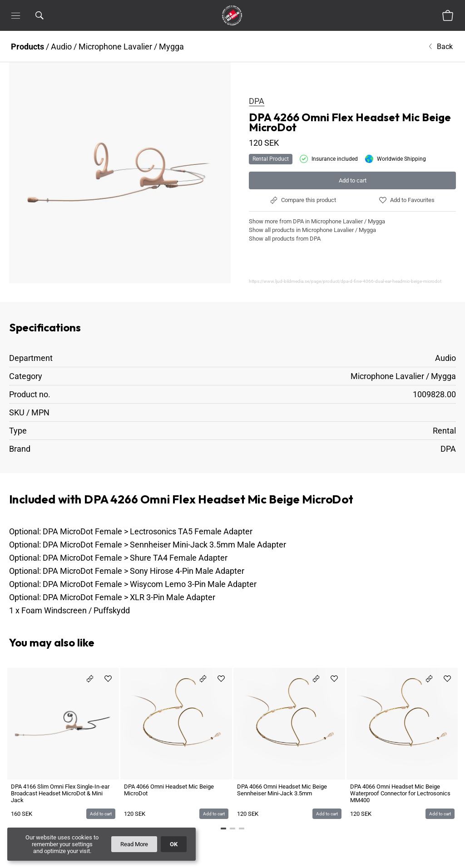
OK (174, 844)
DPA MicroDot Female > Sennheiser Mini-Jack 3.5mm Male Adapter (164, 545)
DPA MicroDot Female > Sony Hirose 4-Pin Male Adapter (143, 571)
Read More (134, 844)
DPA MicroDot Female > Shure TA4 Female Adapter (135, 558)
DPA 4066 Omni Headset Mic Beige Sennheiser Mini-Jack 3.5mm (282, 790)
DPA (257, 101)
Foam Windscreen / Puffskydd (76, 610)
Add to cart (353, 180)
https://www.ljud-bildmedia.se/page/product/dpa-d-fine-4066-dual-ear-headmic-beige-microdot (345, 281)
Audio (61, 47)
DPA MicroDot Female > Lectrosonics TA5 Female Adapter (148, 531)
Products (27, 47)
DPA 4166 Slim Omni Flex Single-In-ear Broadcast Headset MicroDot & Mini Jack (60, 793)
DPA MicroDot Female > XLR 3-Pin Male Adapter (129, 597)
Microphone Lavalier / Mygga (131, 47)
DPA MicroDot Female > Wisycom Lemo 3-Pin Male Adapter (150, 584)
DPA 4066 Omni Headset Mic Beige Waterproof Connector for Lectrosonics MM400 (400, 793)
